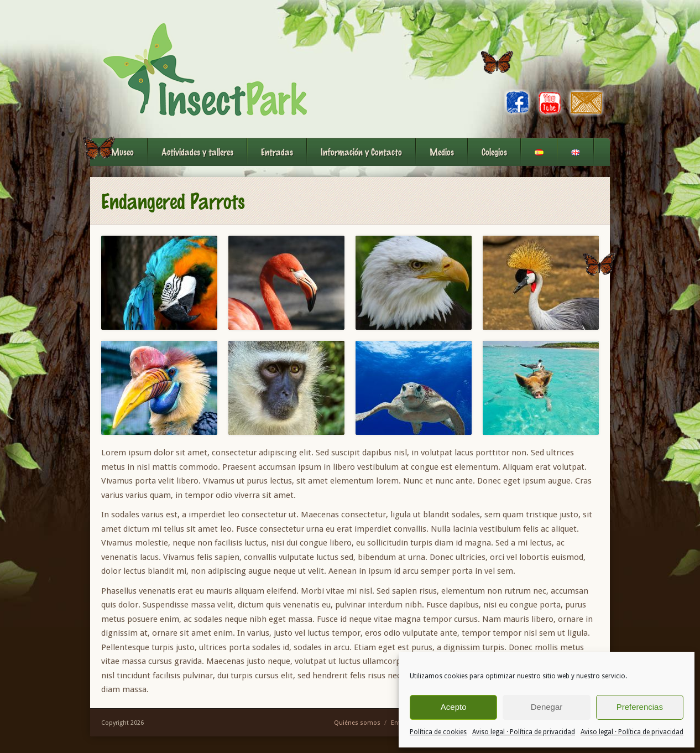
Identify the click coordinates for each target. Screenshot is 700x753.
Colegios (494, 152)
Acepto (454, 707)
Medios (442, 152)
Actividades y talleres (197, 152)
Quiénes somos (357, 723)
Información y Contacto (361, 152)
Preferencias (640, 707)
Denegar (547, 707)
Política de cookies (438, 732)
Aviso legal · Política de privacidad (524, 732)
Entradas (277, 152)
